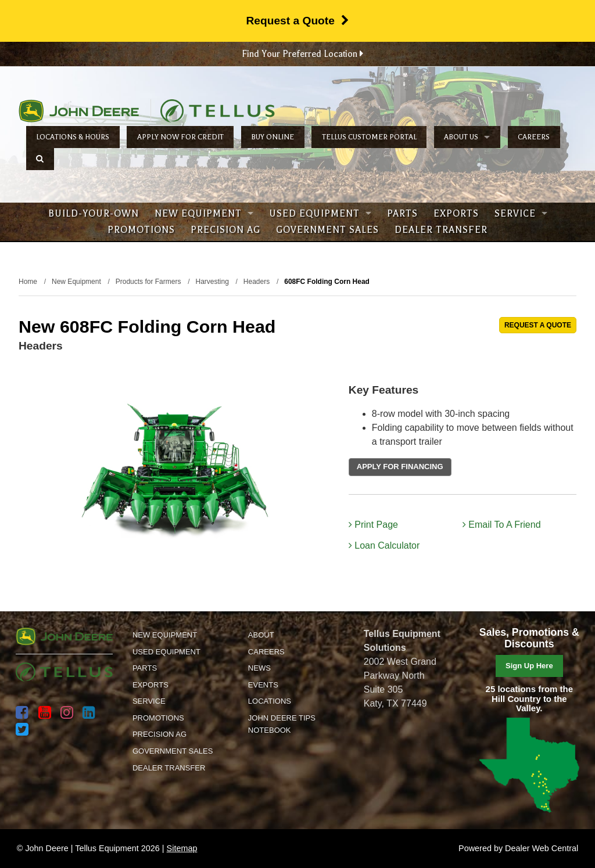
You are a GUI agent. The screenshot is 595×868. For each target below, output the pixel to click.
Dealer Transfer (441, 230)
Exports (456, 214)
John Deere (79, 111)
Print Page (373, 525)
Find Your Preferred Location (302, 54)
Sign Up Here (529, 666)
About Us (467, 137)
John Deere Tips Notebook (282, 724)
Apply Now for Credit (180, 137)
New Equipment (204, 214)
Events (263, 685)
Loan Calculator (384, 545)
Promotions (141, 230)
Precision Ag (225, 230)
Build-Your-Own (94, 214)
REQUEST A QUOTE (538, 325)
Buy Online (273, 137)
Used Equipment (320, 214)
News (259, 668)
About (261, 635)
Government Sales (327, 230)
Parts (402, 214)
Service (521, 214)
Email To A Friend (502, 525)
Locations (270, 701)
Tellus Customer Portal (369, 137)
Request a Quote (297, 21)
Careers (534, 137)
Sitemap (182, 848)
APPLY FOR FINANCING (400, 467)
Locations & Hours (73, 137)
